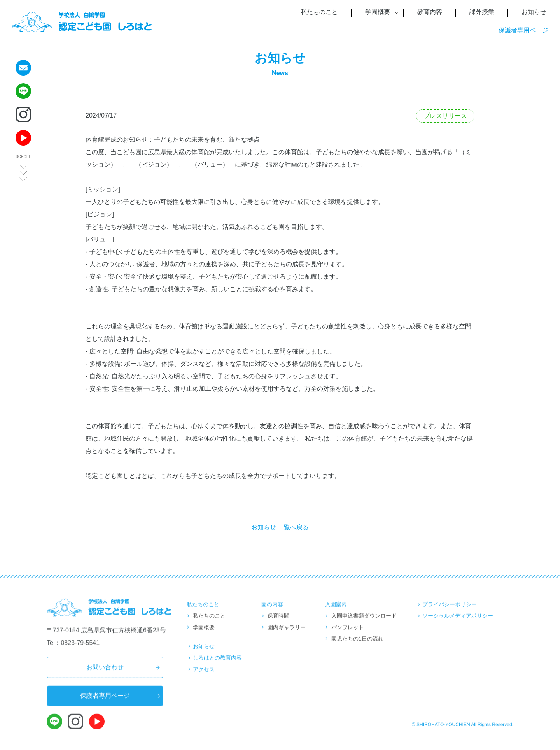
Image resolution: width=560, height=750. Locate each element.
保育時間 (278, 622)
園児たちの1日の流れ (357, 645)
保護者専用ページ (523, 30)
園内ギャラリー (287, 634)
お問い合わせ (105, 674)
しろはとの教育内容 (217, 664)
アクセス (204, 676)
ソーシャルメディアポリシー (458, 622)
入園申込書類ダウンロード (364, 622)
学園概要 (204, 634)
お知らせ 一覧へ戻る (280, 527)
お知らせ (204, 653)
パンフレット (348, 634)
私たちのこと (209, 622)
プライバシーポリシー (450, 611)
